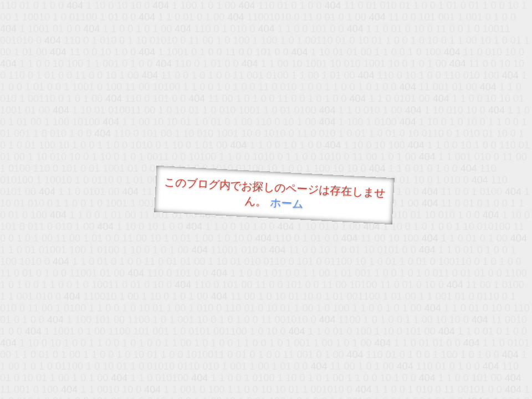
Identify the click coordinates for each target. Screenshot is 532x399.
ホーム (287, 203)
